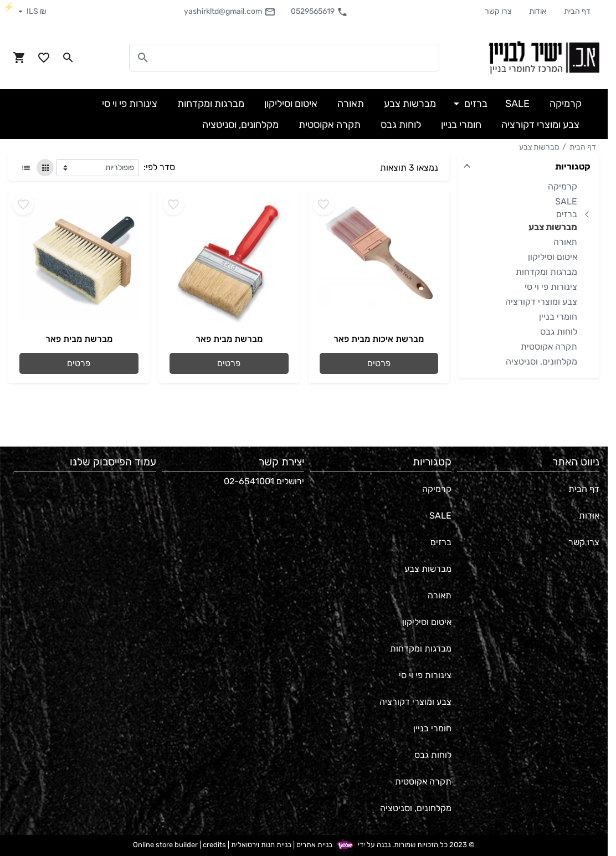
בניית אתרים (314, 845)
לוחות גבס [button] (401, 125)
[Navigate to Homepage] (544, 57)
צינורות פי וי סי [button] (130, 104)
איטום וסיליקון (553, 257)
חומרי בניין (558, 317)
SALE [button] (517, 104)
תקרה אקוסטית (549, 347)
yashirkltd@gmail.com (230, 12)
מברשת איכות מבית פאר (379, 339)
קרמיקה (563, 186)
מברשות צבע (539, 147)
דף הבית (577, 11)
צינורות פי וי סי (551, 287)
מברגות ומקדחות (546, 272)
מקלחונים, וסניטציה (541, 362)
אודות (538, 11)
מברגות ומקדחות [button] (211, 104)
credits (214, 845)
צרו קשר (498, 11)
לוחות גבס (559, 332)
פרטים (379, 363)
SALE (566, 201)
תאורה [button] (351, 104)
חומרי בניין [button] (461, 125)
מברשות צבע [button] (410, 104)
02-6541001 (249, 481)
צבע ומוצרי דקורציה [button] (540, 125)
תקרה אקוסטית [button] (330, 125)
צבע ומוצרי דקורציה (541, 302)
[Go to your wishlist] (44, 58)
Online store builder (165, 845)
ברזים (567, 214)
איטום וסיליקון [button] (291, 104)
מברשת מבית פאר (229, 339)
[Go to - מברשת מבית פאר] (229, 262)
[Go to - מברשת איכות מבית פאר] (379, 262)
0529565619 (319, 12)
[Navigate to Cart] (19, 58)
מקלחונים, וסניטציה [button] (240, 125)
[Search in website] (68, 58)
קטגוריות (573, 166)
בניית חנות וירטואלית (261, 845)
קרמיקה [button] (566, 104)
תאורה (565, 242)
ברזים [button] (475, 104)
